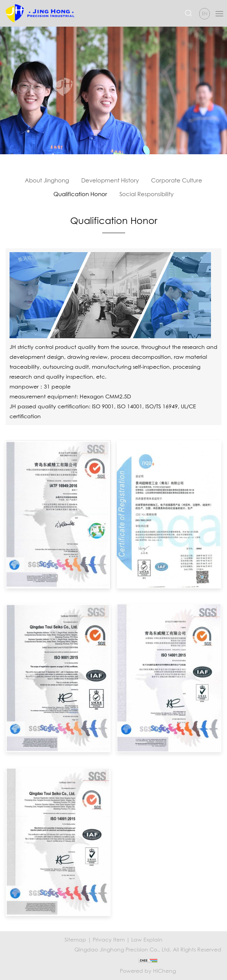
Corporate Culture (177, 180)
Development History (110, 180)
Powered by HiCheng (148, 971)
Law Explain (147, 939)
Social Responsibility (147, 194)
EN (205, 14)
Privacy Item (109, 939)
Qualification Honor (80, 194)
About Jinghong (47, 180)
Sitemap (75, 939)
